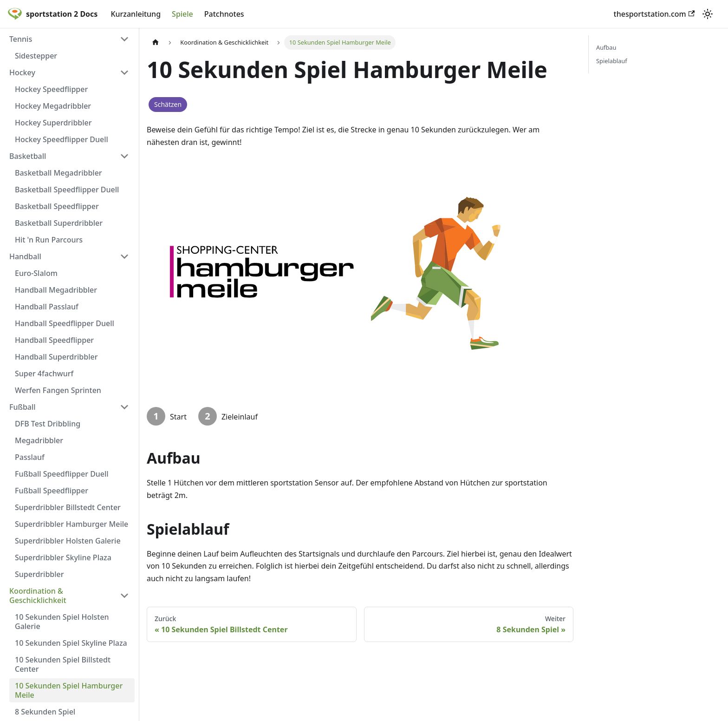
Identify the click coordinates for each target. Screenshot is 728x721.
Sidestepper (36, 56)
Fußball (23, 407)
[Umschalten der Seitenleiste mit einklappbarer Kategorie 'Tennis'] (124, 39)
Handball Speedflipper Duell (65, 323)
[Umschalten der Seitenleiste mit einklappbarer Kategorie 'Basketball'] (124, 156)
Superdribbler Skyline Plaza (63, 557)
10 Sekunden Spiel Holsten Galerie (62, 622)
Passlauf (30, 457)
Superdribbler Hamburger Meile (71, 524)
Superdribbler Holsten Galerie (68, 541)
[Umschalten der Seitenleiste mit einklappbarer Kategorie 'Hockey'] (124, 72)
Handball (25, 256)
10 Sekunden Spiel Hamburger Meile (69, 690)
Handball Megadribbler (56, 290)
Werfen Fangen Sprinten (58, 390)
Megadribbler (39, 440)
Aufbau (606, 47)
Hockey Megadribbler (53, 106)
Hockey (22, 72)
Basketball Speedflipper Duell (67, 190)
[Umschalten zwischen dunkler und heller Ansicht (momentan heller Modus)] (708, 14)
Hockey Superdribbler (53, 123)
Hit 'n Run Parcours (49, 240)
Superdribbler (39, 574)
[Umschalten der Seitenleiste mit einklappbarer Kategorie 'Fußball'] (124, 407)
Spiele (182, 14)
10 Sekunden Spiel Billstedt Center (63, 664)
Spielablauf (612, 61)
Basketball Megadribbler (58, 173)
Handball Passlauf (47, 307)
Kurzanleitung (136, 14)
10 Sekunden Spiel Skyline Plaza (71, 643)
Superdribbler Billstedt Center (68, 507)
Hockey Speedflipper (51, 89)
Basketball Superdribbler (59, 223)
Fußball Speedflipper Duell (62, 474)
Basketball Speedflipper (57, 206)
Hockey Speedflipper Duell (62, 139)
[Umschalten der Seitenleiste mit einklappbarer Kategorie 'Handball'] (124, 256)
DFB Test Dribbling (48, 424)
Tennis (21, 39)
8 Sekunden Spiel (45, 712)
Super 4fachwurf (44, 374)
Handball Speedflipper (54, 340)
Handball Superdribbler (56, 357)
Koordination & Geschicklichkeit (38, 596)
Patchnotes (224, 14)
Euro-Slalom (36, 273)
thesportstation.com (654, 14)
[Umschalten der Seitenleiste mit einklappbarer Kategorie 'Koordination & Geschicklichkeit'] (124, 596)
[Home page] (156, 43)
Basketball (28, 156)
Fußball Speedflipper (52, 491)
